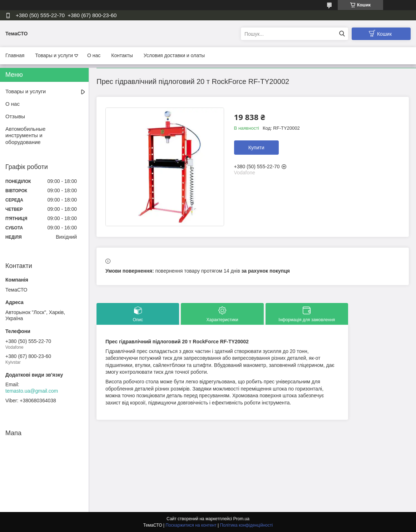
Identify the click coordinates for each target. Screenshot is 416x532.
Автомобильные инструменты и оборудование (25, 136)
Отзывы (15, 116)
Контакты (122, 55)
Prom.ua (241, 519)
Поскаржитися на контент (191, 525)
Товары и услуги (54, 55)
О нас (94, 55)
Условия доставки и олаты (174, 55)
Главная (15, 55)
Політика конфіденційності (246, 525)
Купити (256, 148)
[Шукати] (342, 34)
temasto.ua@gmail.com (32, 391)
